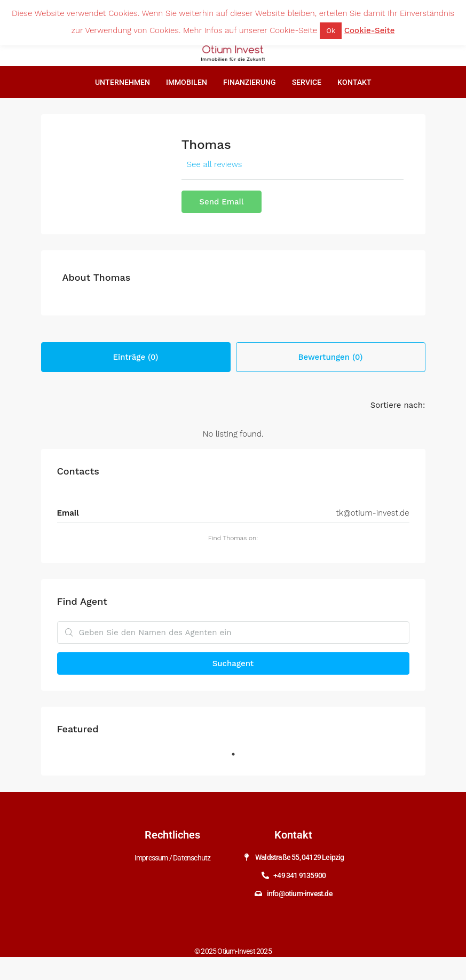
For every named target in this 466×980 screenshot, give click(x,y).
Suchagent (233, 663)
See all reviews (214, 164)
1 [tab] (239, 758)
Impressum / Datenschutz (173, 857)
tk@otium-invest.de (372, 513)
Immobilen (187, 82)
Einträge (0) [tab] (136, 357)
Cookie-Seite (370, 30)
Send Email (221, 202)
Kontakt (354, 82)
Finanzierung (250, 82)
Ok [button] (331, 31)
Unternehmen (123, 82)
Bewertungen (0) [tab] (331, 357)
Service (307, 82)
